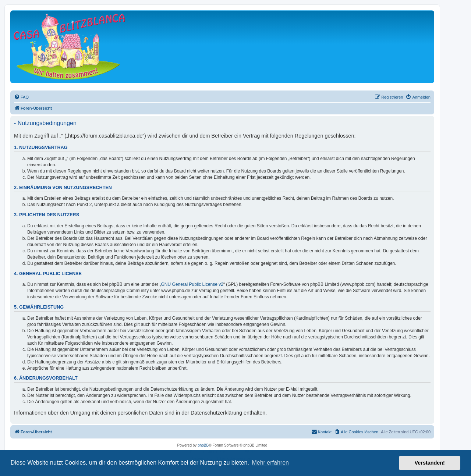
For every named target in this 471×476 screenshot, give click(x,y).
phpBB (203, 445)
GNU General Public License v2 (192, 284)
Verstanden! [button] (430, 463)
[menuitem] (21, 97)
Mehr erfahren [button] (270, 463)
